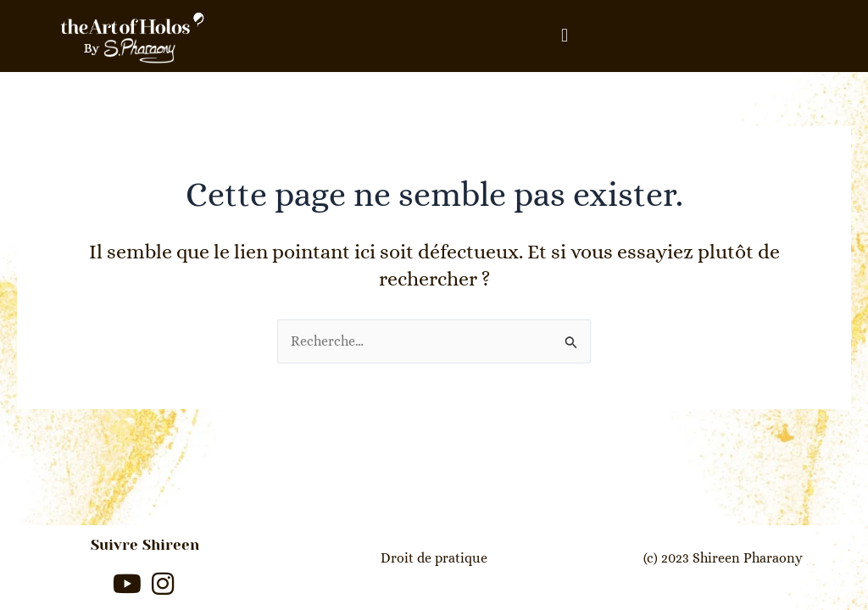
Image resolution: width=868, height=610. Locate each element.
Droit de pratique (434, 558)
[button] (564, 36)
